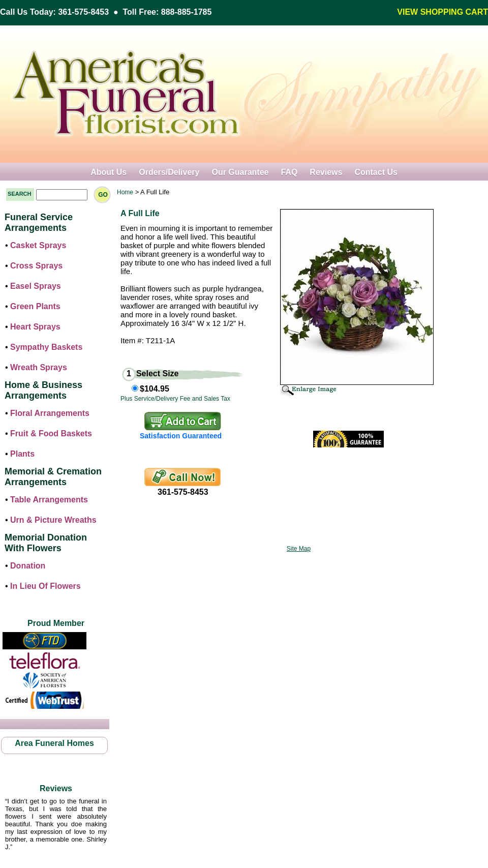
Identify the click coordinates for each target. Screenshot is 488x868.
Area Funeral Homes (54, 743)
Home (125, 192)
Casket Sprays (38, 245)
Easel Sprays (36, 286)
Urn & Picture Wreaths (53, 520)
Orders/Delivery (169, 172)
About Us (109, 172)
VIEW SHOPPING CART (443, 12)
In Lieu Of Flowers (45, 586)
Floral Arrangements (50, 413)
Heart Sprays (35, 327)
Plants (22, 454)
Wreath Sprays (39, 367)
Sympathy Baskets (46, 347)
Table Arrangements (49, 500)
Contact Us (376, 172)
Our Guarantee (240, 172)
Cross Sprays (36, 266)
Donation (28, 566)
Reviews (326, 172)
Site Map (299, 549)
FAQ (289, 172)
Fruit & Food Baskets (51, 433)
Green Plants (35, 306)
